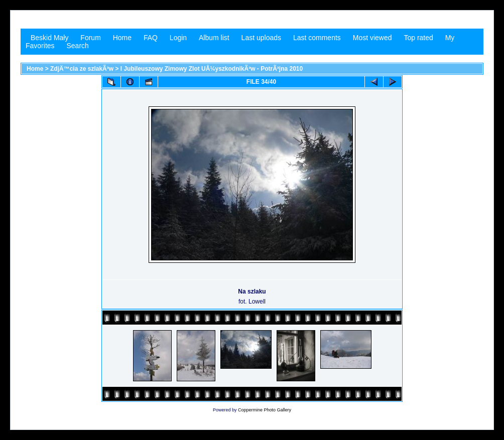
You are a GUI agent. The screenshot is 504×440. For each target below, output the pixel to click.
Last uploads (261, 38)
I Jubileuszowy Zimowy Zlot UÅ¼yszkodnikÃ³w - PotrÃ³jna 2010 (212, 69)
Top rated (418, 38)
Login (178, 38)
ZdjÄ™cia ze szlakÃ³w (82, 69)
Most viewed (372, 38)
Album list (214, 38)
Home (122, 38)
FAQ (151, 38)
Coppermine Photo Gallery (265, 410)
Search (77, 46)
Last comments (317, 38)
